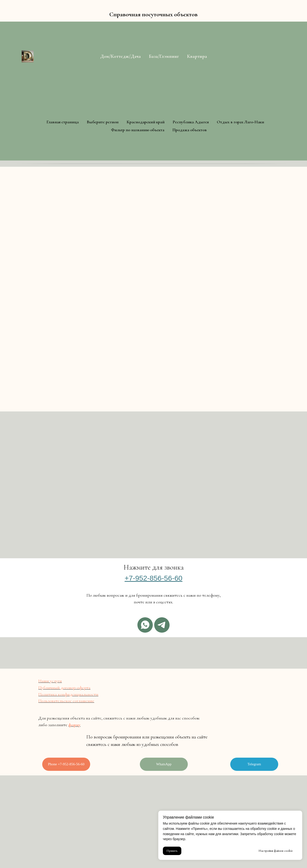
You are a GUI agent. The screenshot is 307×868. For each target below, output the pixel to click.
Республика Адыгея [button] (191, 122)
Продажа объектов (190, 130)
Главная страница (63, 122)
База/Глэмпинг (164, 56)
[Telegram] (162, 625)
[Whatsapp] (145, 625)
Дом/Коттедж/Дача (121, 56)
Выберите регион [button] (103, 122)
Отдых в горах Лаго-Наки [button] (240, 122)
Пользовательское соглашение (66, 701)
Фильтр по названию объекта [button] (138, 130)
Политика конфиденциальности (68, 694)
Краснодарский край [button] (146, 122)
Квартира (197, 56)
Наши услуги (50, 681)
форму (74, 725)
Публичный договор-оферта (64, 688)
